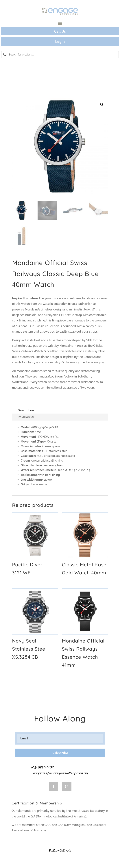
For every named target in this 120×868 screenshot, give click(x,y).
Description (26, 410)
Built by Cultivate (60, 851)
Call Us (60, 31)
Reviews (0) (26, 417)
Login (60, 41)
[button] (102, 105)
